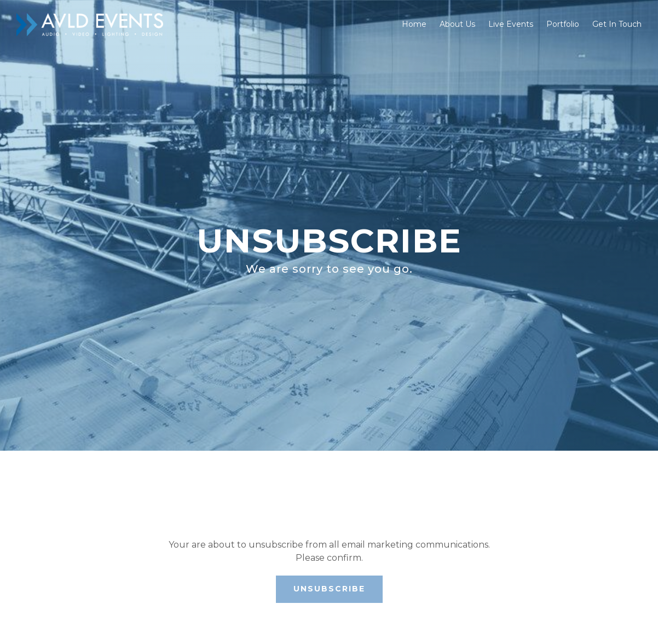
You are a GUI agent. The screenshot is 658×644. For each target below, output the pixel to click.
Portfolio (563, 24)
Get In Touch (617, 24)
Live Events (511, 24)
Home (414, 24)
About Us (457, 24)
